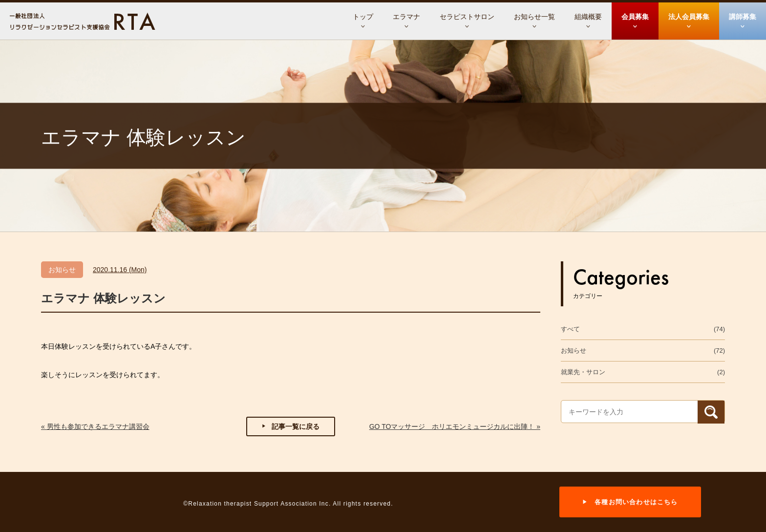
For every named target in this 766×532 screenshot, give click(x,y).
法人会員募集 (689, 17)
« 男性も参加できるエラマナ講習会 (95, 426)
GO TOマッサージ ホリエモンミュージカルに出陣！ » (455, 426)
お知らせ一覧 (534, 17)
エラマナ (406, 17)
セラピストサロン (467, 17)
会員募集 (635, 17)
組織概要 (588, 17)
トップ (363, 17)
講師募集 (743, 17)
